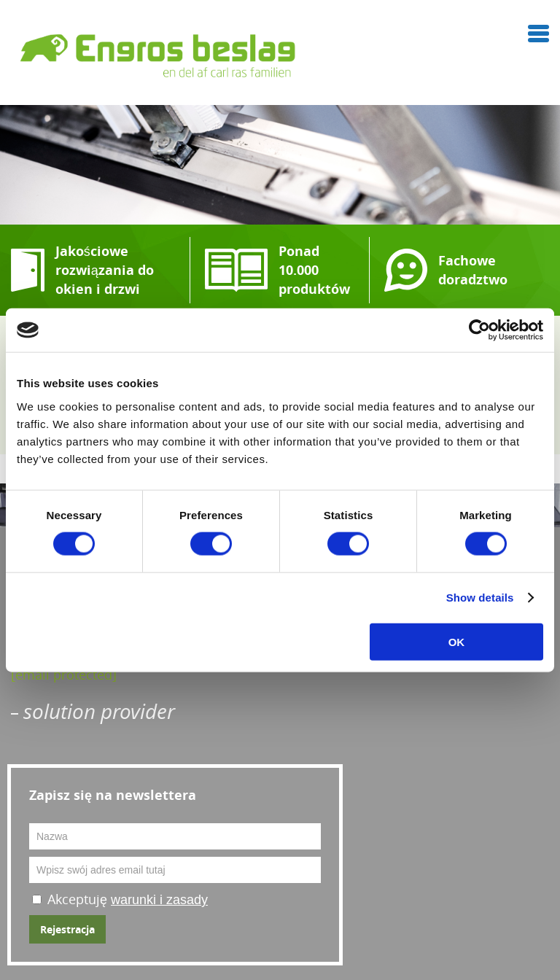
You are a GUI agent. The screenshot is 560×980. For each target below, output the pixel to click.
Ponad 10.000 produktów (314, 270)
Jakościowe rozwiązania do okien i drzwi (105, 270)
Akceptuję (128, 899)
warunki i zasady (159, 900)
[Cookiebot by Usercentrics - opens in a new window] (479, 330)
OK (457, 641)
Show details (480, 598)
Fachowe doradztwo (473, 270)
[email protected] (64, 674)
